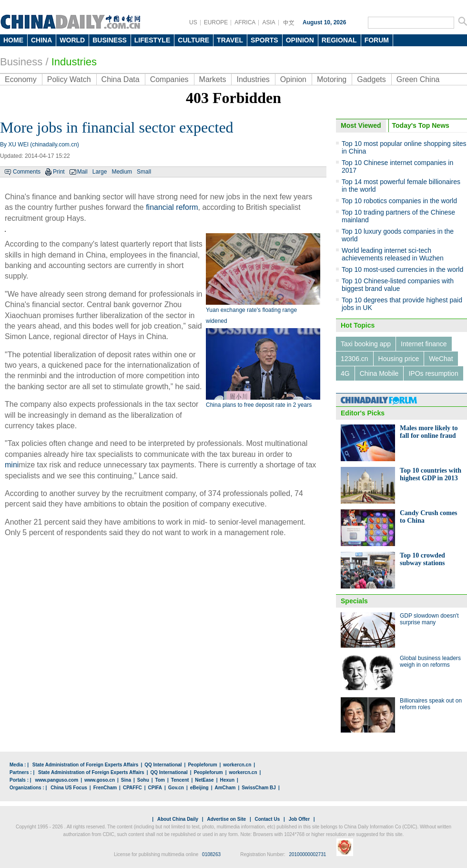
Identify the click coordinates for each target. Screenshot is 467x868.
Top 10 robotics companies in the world (399, 201)
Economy (21, 79)
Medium (122, 172)
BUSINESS (110, 40)
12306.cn (355, 359)
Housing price (399, 359)
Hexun (227, 780)
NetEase (204, 780)
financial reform (172, 207)
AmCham (225, 788)
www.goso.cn (100, 780)
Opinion (293, 79)
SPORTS (264, 40)
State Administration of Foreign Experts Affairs (86, 765)
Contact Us (267, 819)
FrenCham (105, 788)
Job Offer (299, 819)
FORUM (377, 40)
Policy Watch (69, 79)
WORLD (72, 40)
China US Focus (69, 788)
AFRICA (245, 22)
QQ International (163, 765)
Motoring (332, 79)
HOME (13, 40)
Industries (253, 79)
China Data (121, 79)
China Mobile (379, 373)
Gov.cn (176, 788)
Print (59, 172)
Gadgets (371, 79)
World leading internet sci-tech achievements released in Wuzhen (393, 254)
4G (345, 373)
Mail (82, 172)
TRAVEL (230, 40)
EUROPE (216, 22)
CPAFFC (132, 788)
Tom (160, 780)
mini (12, 465)
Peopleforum (202, 765)
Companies (169, 79)
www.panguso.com (56, 780)
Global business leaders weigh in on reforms (430, 661)
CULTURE (193, 40)
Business (21, 62)
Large (100, 172)
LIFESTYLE (152, 40)
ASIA (269, 22)
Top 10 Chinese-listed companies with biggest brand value (398, 285)
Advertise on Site (226, 819)
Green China (418, 79)
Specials (354, 601)
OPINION (300, 40)
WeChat (441, 359)
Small (144, 172)
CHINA (41, 40)
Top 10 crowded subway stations (422, 559)
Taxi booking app (366, 344)
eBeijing (199, 788)
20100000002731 (307, 854)
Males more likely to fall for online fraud (429, 432)
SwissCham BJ (259, 788)
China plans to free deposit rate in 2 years (259, 405)
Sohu (143, 780)
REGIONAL (339, 40)
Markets (213, 79)
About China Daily (178, 819)
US (193, 22)
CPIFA (155, 788)
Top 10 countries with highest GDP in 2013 (431, 474)
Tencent (180, 780)
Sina (126, 780)
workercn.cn (237, 765)
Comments (27, 172)
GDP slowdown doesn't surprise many (429, 619)
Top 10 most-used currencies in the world (402, 269)
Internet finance (424, 344)
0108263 (211, 854)
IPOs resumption (433, 373)
